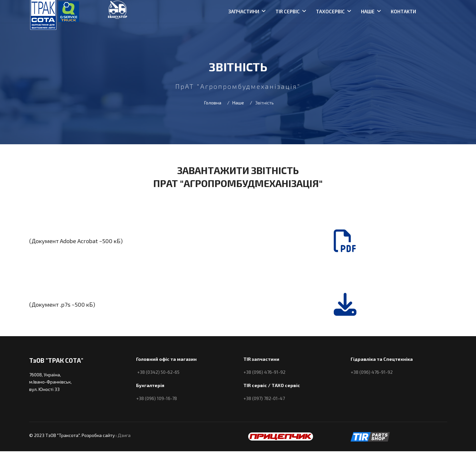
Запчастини (244, 11)
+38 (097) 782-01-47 (264, 398)
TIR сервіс (288, 11)
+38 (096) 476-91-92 (264, 372)
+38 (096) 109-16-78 (157, 398)
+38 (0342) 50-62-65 (158, 372)
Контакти (403, 11)
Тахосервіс (330, 11)
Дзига (124, 435)
